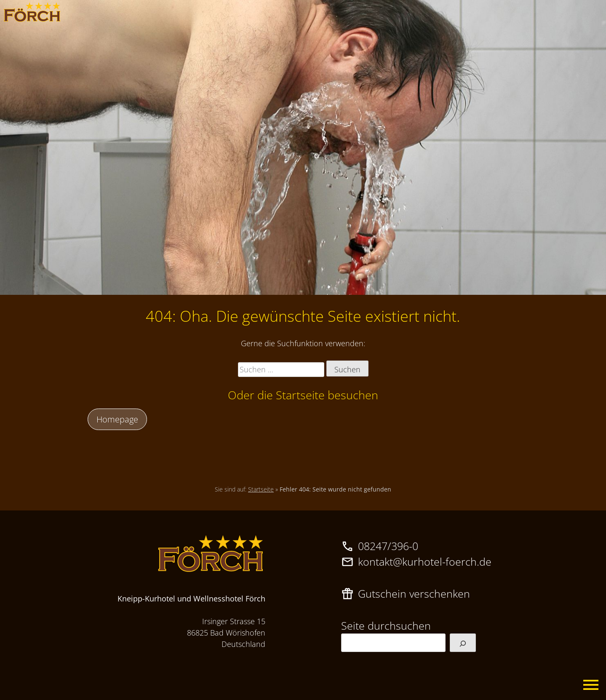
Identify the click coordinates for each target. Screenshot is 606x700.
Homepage (117, 419)
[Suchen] (463, 643)
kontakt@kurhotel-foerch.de (425, 561)
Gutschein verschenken (414, 593)
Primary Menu (591, 685)
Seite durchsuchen (386, 625)
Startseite (261, 489)
